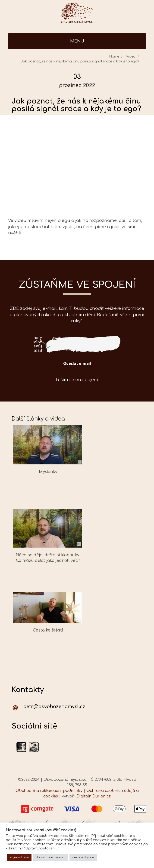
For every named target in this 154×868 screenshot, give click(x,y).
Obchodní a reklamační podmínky (49, 791)
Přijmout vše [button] (19, 857)
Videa (131, 57)
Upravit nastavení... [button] (50, 857)
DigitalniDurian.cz (94, 796)
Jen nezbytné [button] (83, 857)
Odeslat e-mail (77, 363)
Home (114, 57)
